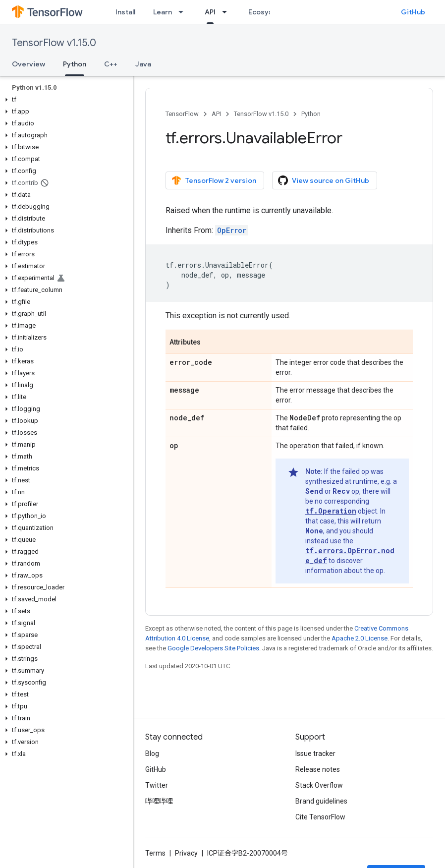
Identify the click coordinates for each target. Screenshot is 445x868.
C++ (111, 64)
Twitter (157, 785)
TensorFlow (182, 114)
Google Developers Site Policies (213, 648)
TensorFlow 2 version (214, 180)
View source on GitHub (324, 180)
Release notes (318, 769)
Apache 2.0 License (360, 638)
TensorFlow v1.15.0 (54, 43)
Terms (155, 853)
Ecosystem (267, 12)
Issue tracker (315, 753)
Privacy (186, 853)
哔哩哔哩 (159, 801)
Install (125, 12)
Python (311, 114)
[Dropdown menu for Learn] (184, 12)
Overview (28, 64)
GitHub (413, 12)
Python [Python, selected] (75, 64)
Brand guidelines (321, 801)
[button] (65, 100)
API (216, 114)
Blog (152, 753)
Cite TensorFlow (320, 817)
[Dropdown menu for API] (227, 12)
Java (143, 64)
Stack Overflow (319, 785)
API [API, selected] (210, 12)
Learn (163, 12)
